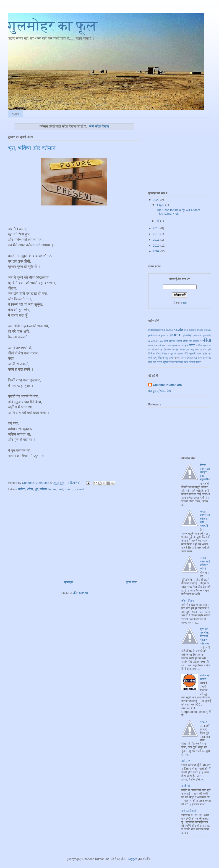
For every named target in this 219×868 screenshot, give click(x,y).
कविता (22, 489)
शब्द (195, 358)
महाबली (192, 353)
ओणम (179, 341)
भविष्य (30, 489)
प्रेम (209, 350)
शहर (150, 362)
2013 (157, 234)
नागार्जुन (175, 350)
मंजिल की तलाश (205, 677)
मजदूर (170, 354)
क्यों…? (186, 761)
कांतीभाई (186, 786)
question (153, 341)
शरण (200, 358)
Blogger (132, 859)
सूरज (165, 362)
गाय (170, 345)
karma (169, 330)
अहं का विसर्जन (189, 811)
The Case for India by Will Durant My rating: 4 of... (178, 212)
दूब (161, 350)
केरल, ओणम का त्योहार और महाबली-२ (205, 472)
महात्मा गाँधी (183, 354)
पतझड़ (204, 722)
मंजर (158, 353)
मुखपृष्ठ (16, 114)
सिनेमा (160, 362)
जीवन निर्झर (188, 601)
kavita (178, 329)
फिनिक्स (152, 354)
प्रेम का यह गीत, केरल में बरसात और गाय (204, 636)
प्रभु (192, 350)
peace (165, 335)
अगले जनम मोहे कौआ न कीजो (205, 563)
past (60, 489)
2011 (157, 240)
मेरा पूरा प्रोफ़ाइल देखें (160, 391)
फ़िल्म (199, 362)
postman (198, 335)
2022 (157, 200)
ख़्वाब (186, 362)
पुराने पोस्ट (131, 582)
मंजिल (164, 354)
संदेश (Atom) (80, 593)
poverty (207, 335)
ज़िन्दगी (192, 362)
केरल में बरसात (161, 345)
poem (69, 489)
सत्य (154, 362)
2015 (157, 228)
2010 (157, 246)
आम (166, 341)
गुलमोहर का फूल (53, 26)
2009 (157, 251)
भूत (36, 489)
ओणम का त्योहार (191, 341)
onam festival (204, 330)
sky (161, 341)
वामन (184, 358)
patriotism (154, 335)
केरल (151, 345)
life (186, 330)
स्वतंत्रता (179, 362)
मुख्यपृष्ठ (69, 582)
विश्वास (190, 358)
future (52, 489)
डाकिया (199, 345)
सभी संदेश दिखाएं (99, 126)
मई (158, 221)
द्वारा (185, 303)
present (79, 489)
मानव (199, 353)
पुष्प (187, 350)
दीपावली (156, 350)
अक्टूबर (161, 205)
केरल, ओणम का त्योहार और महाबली (205, 519)
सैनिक (171, 362)
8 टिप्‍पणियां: (74, 483)
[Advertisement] (74, 535)
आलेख (172, 341)
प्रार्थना (203, 350)
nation (193, 330)
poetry (188, 335)
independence (157, 330)
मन (175, 354)
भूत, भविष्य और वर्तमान (32, 148)
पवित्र (182, 350)
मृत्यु (155, 358)
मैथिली (161, 358)
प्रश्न (197, 350)
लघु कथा (169, 358)
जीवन (192, 345)
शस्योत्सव (207, 358)
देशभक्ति (167, 350)
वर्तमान (43, 489)
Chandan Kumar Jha (167, 385)
